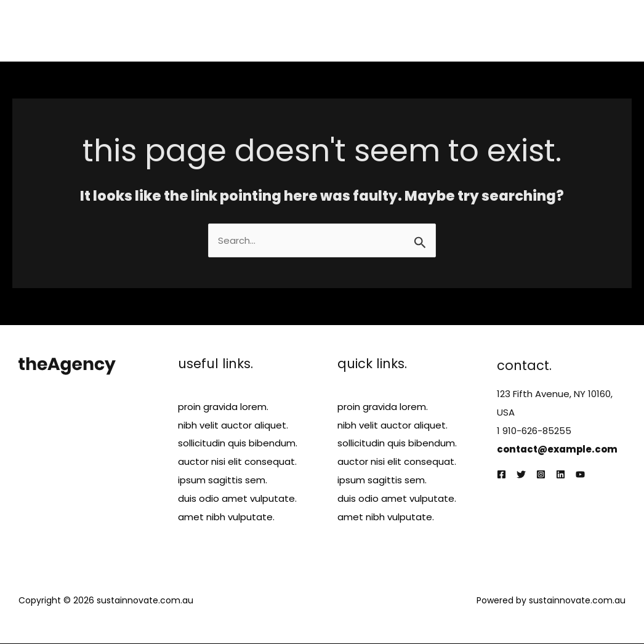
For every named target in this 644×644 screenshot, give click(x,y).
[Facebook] (501, 475)
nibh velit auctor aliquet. (233, 425)
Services (413, 30)
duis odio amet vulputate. (237, 499)
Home (314, 30)
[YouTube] (580, 475)
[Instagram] (541, 475)
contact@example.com (558, 449)
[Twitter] (521, 475)
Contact (603, 30)
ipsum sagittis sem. (223, 481)
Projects (469, 30)
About (361, 30)
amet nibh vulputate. (226, 517)
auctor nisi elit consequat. (237, 462)
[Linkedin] (561, 475)
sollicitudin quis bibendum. (238, 444)
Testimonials (535, 30)
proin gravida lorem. (223, 407)
